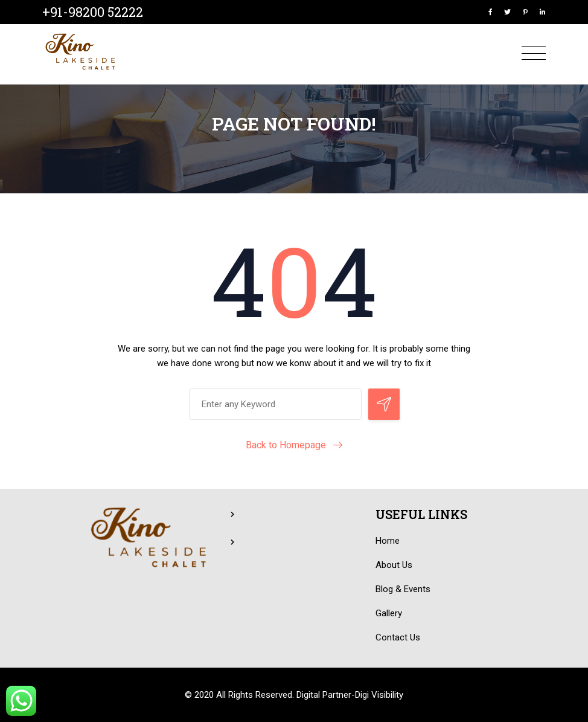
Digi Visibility (379, 695)
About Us (394, 565)
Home (388, 541)
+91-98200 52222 (93, 12)
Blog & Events (403, 589)
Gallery (389, 613)
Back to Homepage (286, 445)
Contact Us (398, 637)
